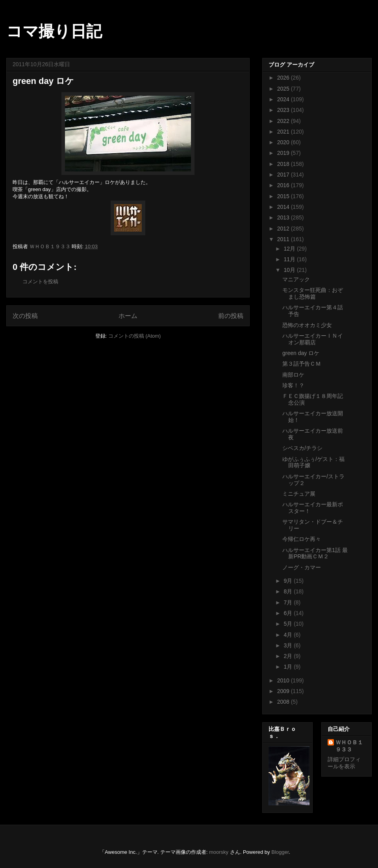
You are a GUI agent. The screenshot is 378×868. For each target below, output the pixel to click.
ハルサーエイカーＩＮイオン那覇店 (313, 339)
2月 (289, 656)
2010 (284, 680)
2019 (284, 153)
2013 (284, 217)
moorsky (219, 852)
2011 (284, 239)
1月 (289, 667)
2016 (284, 185)
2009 (284, 691)
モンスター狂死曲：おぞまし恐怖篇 (313, 293)
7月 (289, 602)
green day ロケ (301, 353)
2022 (284, 121)
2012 (284, 229)
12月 (290, 249)
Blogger (280, 852)
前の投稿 (231, 316)
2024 (284, 99)
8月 (289, 591)
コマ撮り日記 (54, 31)
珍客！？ (293, 385)
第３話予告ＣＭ (302, 364)
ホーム (128, 316)
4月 (289, 635)
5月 (289, 624)
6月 (289, 613)
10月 (290, 270)
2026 (284, 78)
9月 (289, 581)
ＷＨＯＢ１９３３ (349, 746)
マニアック (296, 279)
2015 (284, 196)
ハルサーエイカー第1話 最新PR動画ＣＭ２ (315, 553)
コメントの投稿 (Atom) (135, 336)
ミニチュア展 (299, 494)
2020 (284, 142)
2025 (284, 89)
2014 (284, 207)
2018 (284, 164)
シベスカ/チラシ (302, 448)
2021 (284, 132)
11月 (290, 259)
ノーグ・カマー (302, 567)
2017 (284, 175)
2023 (284, 110)
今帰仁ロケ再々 (302, 539)
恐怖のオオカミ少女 (307, 325)
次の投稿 (25, 316)
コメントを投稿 (40, 282)
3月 (289, 645)
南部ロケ (293, 375)
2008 (284, 702)
